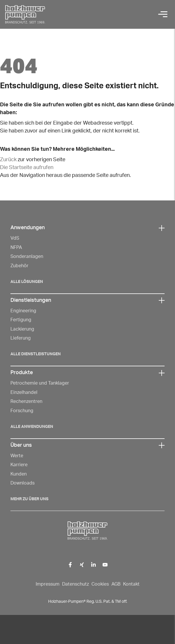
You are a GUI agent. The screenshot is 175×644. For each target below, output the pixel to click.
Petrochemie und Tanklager (40, 383)
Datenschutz (75, 584)
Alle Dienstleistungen (36, 354)
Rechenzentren (26, 401)
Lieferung (21, 338)
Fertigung (21, 320)
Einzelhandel (24, 392)
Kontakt (131, 584)
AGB (116, 584)
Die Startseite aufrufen (27, 168)
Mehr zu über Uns (29, 499)
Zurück (8, 160)
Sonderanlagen (27, 256)
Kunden (19, 474)
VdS (15, 238)
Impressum (48, 584)
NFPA (16, 247)
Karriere (19, 465)
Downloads (22, 483)
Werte (17, 456)
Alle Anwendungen (32, 427)
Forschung (22, 411)
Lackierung (22, 329)
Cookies (100, 584)
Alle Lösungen (27, 282)
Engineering (23, 311)
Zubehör (19, 266)
